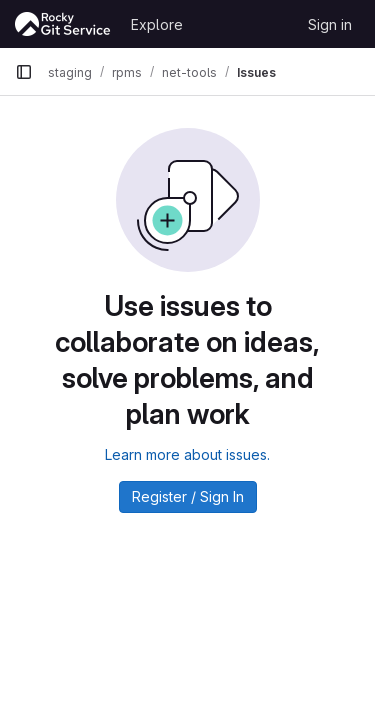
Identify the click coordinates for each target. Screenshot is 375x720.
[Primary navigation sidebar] (24, 72)
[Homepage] (63, 24)
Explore (157, 24)
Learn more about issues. (187, 454)
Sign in (330, 24)
